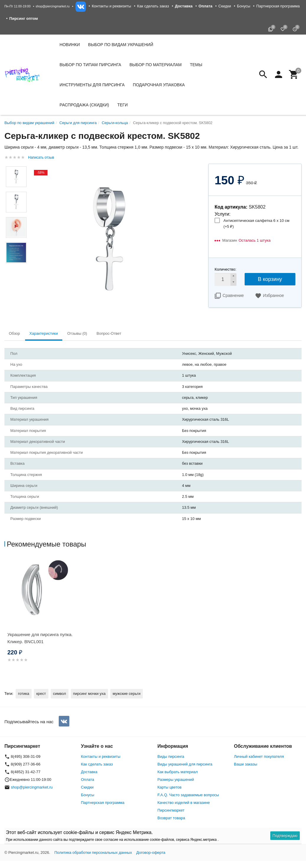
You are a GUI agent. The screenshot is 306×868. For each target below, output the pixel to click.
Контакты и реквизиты (111, 6)
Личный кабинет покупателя (259, 756)
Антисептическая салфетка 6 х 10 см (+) (256, 223)
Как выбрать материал (178, 772)
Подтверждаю (285, 836)
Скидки (225, 6)
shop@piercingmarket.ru (53, 6)
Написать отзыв (41, 157)
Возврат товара (171, 818)
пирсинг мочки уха (89, 694)
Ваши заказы (246, 764)
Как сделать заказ (153, 6)
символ (60, 694)
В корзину (270, 279)
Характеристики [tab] (44, 333)
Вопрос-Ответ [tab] (109, 333)
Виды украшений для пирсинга (185, 764)
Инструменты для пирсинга (92, 85)
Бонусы (244, 6)
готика (24, 694)
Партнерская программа (278, 6)
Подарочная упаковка (159, 85)
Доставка (89, 772)
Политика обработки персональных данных (93, 852)
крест (41, 694)
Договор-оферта (151, 852)
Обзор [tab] (14, 333)
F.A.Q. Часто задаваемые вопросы (188, 795)
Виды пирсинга (171, 756)
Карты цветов (170, 787)
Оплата (87, 780)
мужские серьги (127, 694)
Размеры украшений (176, 780)
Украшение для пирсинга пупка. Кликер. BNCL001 (40, 638)
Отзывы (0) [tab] (77, 333)
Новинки (70, 45)
